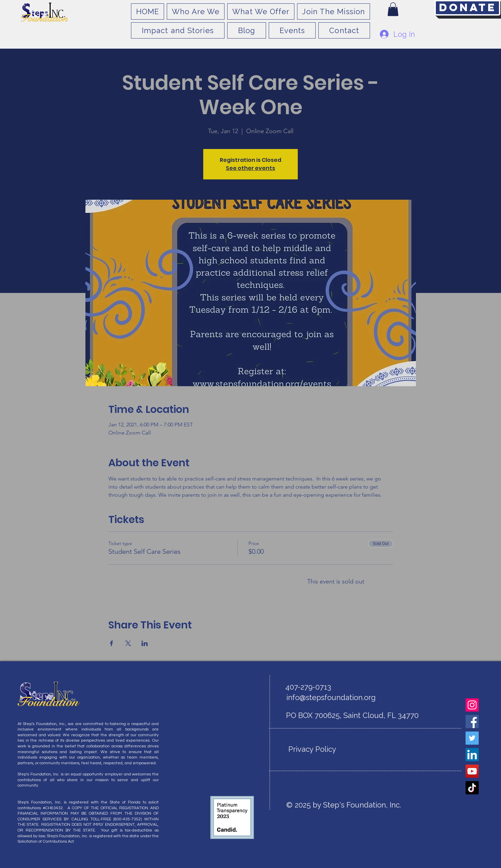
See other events (250, 168)
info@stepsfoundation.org (331, 697)
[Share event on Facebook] (112, 643)
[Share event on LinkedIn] (145, 643)
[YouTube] (472, 771)
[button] (393, 9)
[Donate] (467, 8)
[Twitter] (472, 738)
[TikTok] (472, 788)
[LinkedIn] (472, 755)
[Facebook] (472, 722)
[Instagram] (472, 705)
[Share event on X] (128, 643)
